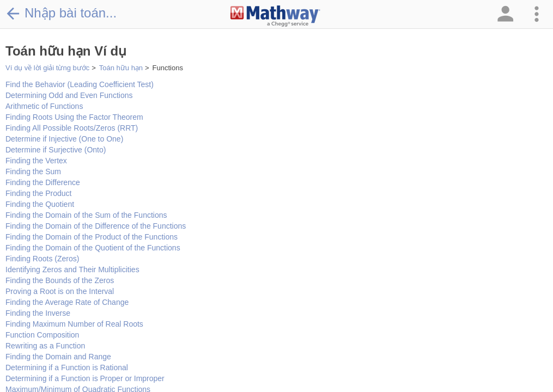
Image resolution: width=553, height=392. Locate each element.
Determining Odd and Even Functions (69, 95)
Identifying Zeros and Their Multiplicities (72, 269)
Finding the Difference (43, 182)
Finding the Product (38, 193)
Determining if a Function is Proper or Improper (85, 378)
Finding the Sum (33, 171)
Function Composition (42, 335)
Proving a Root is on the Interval (60, 291)
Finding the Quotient (40, 204)
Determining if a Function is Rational (67, 367)
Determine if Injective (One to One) (64, 139)
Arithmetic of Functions (44, 106)
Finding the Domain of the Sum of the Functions (86, 215)
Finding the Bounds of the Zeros (60, 280)
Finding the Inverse (38, 313)
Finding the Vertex (36, 161)
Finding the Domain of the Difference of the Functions (96, 226)
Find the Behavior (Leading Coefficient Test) (80, 84)
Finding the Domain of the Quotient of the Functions (93, 248)
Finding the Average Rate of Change (67, 302)
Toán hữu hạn (121, 68)
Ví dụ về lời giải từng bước (47, 68)
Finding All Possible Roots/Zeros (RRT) (72, 128)
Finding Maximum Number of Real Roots (74, 324)
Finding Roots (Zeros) (42, 259)
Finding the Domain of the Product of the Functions (92, 237)
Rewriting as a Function (45, 346)
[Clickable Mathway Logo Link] (275, 16)
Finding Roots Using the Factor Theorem (74, 117)
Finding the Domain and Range (58, 357)
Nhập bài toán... (61, 13)
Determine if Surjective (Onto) (56, 150)
